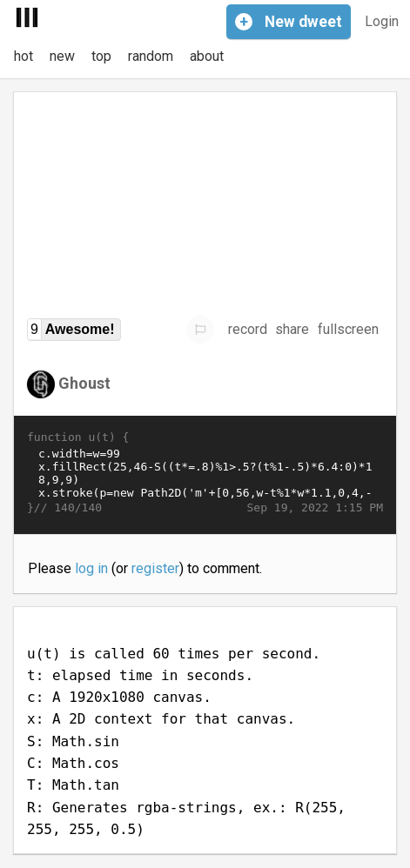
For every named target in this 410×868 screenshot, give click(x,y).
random (151, 56)
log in (91, 568)
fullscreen (348, 329)
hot (24, 56)
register (155, 568)
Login (382, 21)
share (292, 329)
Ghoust (84, 383)
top (101, 56)
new (62, 56)
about (207, 56)
